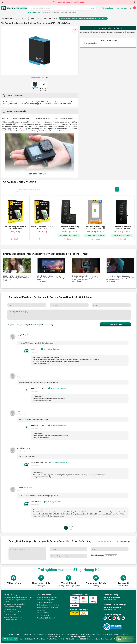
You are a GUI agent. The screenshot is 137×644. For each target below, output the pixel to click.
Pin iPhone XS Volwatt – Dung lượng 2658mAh (69, 228)
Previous (2, 2)
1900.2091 (54, 104)
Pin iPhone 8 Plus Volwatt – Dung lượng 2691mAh (122, 228)
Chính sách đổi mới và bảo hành (14, 604)
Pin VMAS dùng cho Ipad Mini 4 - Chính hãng (42, 228)
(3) (16, 639)
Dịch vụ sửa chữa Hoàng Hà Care (48, 605)
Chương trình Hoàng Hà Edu (13, 617)
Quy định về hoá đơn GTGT (13, 620)
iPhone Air (73, 12)
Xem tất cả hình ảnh (38, 78)
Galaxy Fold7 (46, 12)
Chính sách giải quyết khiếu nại (14, 612)
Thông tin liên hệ (44, 595)
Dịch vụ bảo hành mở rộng (13, 607)
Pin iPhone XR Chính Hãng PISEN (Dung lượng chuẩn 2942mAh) (95, 228)
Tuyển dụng (41, 610)
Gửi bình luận (115, 324)
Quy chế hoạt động (10, 614)
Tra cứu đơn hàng (43, 613)
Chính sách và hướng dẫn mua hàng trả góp (18, 597)
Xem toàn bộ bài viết (38, 174)
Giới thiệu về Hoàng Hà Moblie (47, 597)
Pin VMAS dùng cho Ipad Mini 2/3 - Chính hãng (16, 228)
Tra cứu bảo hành (43, 615)
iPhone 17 (64, 12)
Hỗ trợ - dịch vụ (10, 595)
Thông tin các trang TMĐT (46, 600)
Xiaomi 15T (56, 12)
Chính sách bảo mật (10, 609)
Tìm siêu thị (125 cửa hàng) (46, 618)
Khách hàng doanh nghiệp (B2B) (48, 608)
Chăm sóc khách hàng (44, 602)
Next (135, 2)
